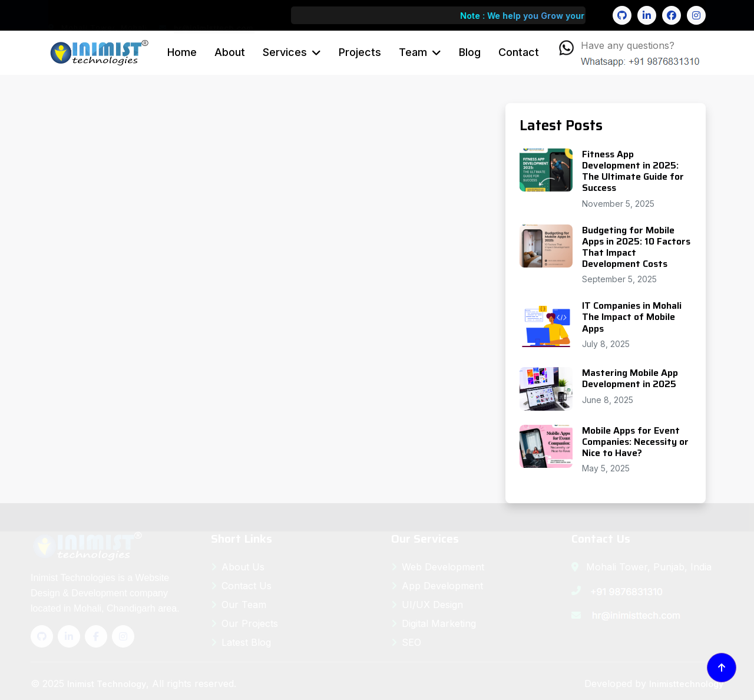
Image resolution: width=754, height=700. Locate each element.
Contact (519, 52)
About (230, 52)
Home (182, 52)
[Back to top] (722, 668)
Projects (360, 52)
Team (413, 52)
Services (285, 52)
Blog (470, 52)
